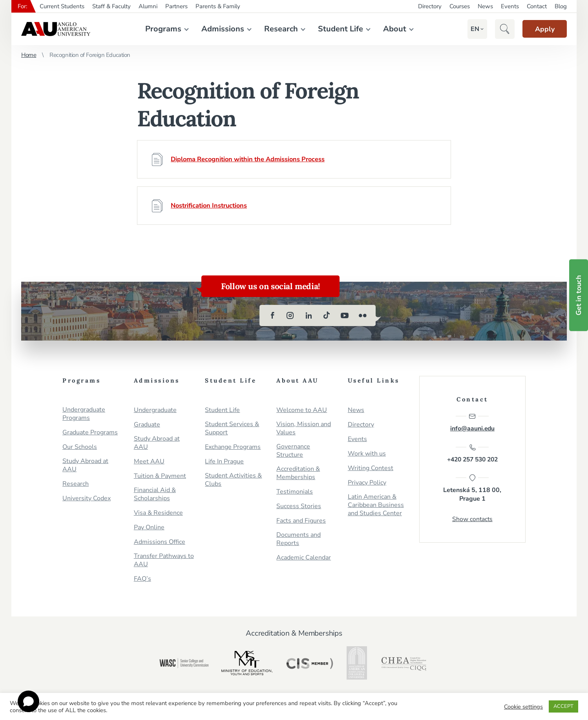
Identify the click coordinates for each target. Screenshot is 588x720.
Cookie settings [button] (523, 707)
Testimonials (295, 492)
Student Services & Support (232, 428)
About (391, 29)
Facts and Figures (301, 521)
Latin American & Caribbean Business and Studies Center (376, 505)
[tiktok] (327, 315)
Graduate (147, 425)
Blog (561, 6)
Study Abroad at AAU (85, 465)
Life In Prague (224, 462)
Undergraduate (155, 410)
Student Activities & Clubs (233, 480)
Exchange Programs (233, 447)
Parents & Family (218, 6)
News (485, 6)
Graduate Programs (90, 433)
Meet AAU (149, 462)
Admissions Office (160, 542)
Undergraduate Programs (84, 414)
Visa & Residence (158, 513)
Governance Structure (293, 451)
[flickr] (363, 315)
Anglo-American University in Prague (56, 29)
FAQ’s (142, 579)
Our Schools (80, 447)
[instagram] (290, 315)
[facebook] (272, 315)
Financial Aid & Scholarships (155, 494)
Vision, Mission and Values (304, 428)
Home (29, 55)
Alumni (148, 6)
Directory (430, 6)
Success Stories (299, 506)
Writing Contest (371, 468)
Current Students (62, 6)
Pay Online (149, 528)
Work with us (367, 454)
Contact (537, 6)
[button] (468, 29)
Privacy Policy (367, 483)
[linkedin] (309, 315)
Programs (160, 29)
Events (510, 6)
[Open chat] (28, 701)
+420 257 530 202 (472, 455)
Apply (541, 29)
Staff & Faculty (111, 6)
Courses (460, 6)
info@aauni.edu (472, 423)
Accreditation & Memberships (298, 473)
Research (278, 29)
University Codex (87, 499)
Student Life (337, 29)
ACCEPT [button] (563, 706)
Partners (176, 6)
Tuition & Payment (160, 476)
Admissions (219, 29)
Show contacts (472, 522)
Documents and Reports (299, 539)
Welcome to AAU (302, 410)
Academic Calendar (304, 558)
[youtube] (345, 315)
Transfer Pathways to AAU (164, 560)
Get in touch (579, 295)
